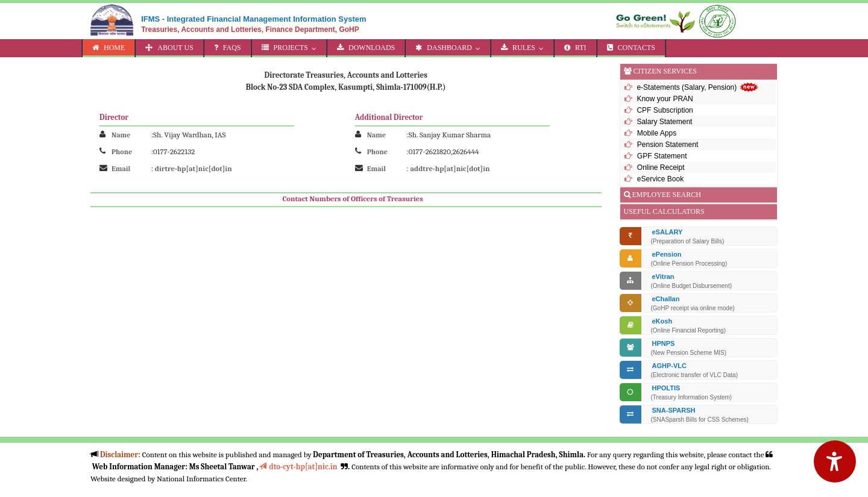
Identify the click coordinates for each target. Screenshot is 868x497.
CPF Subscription (665, 110)
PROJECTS (292, 48)
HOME (108, 48)
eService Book (660, 179)
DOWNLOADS (366, 48)
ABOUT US (169, 48)
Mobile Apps (656, 133)
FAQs (228, 48)
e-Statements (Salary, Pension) (697, 87)
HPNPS (664, 343)
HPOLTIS (666, 388)
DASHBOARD (451, 48)
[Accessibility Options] (835, 461)
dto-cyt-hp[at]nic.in (298, 467)
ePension (667, 254)
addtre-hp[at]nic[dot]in (450, 169)
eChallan (666, 299)
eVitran (663, 277)
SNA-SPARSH (674, 410)
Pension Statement (667, 145)
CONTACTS (631, 48)
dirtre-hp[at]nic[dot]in (193, 169)
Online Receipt (660, 167)
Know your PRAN (665, 99)
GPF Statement (661, 156)
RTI (575, 48)
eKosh (662, 321)
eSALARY (668, 232)
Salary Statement (664, 122)
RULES (525, 48)
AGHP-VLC (669, 366)
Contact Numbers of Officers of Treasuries (353, 199)
